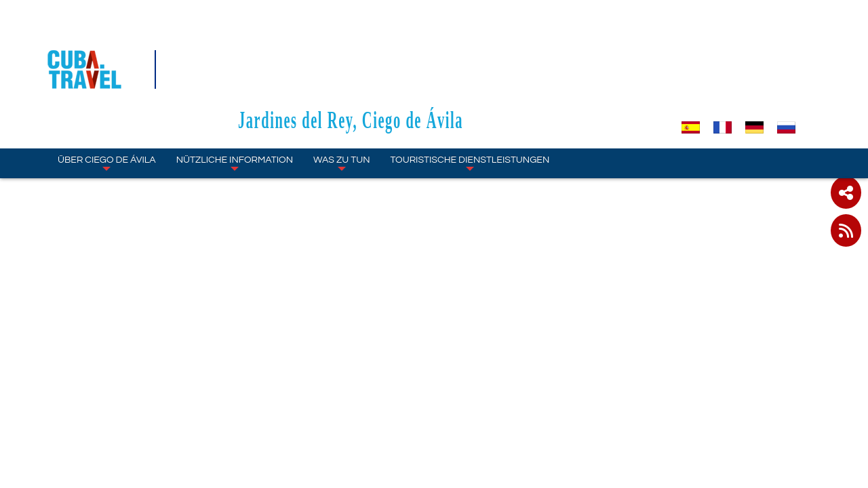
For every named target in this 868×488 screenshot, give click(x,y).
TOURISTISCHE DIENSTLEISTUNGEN (470, 85)
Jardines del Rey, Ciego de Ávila (434, 42)
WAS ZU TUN (341, 85)
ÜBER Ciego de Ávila (107, 85)
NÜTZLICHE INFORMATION (235, 85)
